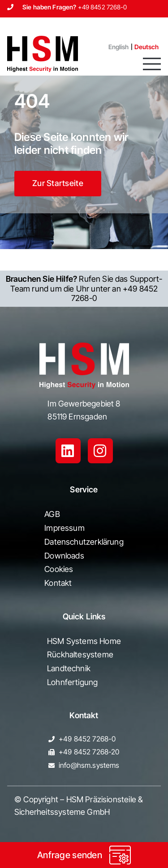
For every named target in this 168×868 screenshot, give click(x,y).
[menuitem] (115, 47)
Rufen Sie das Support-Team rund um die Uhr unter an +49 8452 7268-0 (84, 288)
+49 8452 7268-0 (103, 7)
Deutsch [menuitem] (147, 47)
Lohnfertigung (72, 682)
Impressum (65, 528)
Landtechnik (69, 668)
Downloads (64, 556)
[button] (152, 64)
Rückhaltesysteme (80, 654)
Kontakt (58, 583)
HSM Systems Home (84, 641)
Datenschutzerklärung (84, 542)
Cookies (59, 569)
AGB (52, 514)
